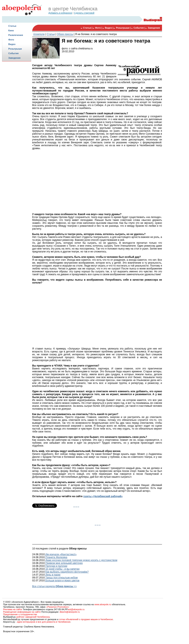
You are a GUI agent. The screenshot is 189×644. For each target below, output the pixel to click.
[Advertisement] (17, 128)
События (13, 53)
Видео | (109, 28)
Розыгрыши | (124, 28)
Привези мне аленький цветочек (64, 563)
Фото (11, 40)
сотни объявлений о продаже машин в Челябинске (86, 619)
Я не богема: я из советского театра (96, 34)
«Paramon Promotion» (58, 607)
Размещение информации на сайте (22, 612)
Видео (12, 44)
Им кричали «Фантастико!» (61, 554)
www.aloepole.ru (103, 604)
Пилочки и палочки (56, 566)
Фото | (99, 28)
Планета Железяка (56, 557)
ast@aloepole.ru (76, 609)
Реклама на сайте (13, 609)
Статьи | (88, 28)
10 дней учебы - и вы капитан (62, 569)
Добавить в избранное (60, 13)
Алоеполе (39, 34)
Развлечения (16, 35)
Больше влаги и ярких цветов (62, 581)
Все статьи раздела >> (55, 586)
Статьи (12, 26)
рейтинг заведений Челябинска (33, 617)
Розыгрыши (15, 49)
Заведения (14, 58)
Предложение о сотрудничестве (20, 614)
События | (140, 28)
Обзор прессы (65, 34)
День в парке (53, 575)
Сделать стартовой (84, 13)
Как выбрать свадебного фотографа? (67, 572)
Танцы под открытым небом (61, 578)
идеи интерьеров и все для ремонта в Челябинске (44, 622)
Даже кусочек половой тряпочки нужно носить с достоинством (81, 560)
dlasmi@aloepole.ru (70, 612)
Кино (11, 30)
